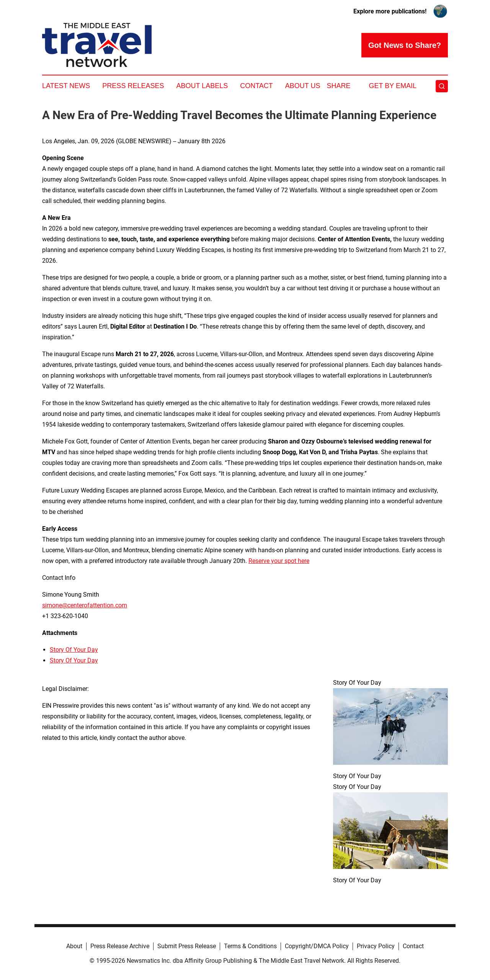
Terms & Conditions (250, 946)
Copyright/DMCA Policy (317, 946)
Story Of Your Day (74, 650)
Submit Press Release (187, 946)
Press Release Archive (120, 946)
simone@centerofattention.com (85, 605)
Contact (256, 86)
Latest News (66, 86)
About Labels (202, 86)
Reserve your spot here (279, 561)
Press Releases (133, 86)
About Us (303, 86)
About (74, 946)
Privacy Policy (376, 946)
